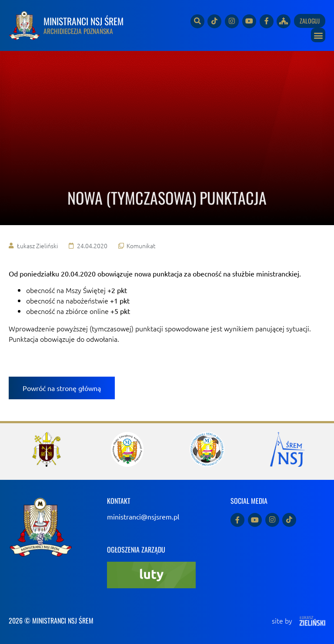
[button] (318, 35)
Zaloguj (310, 21)
